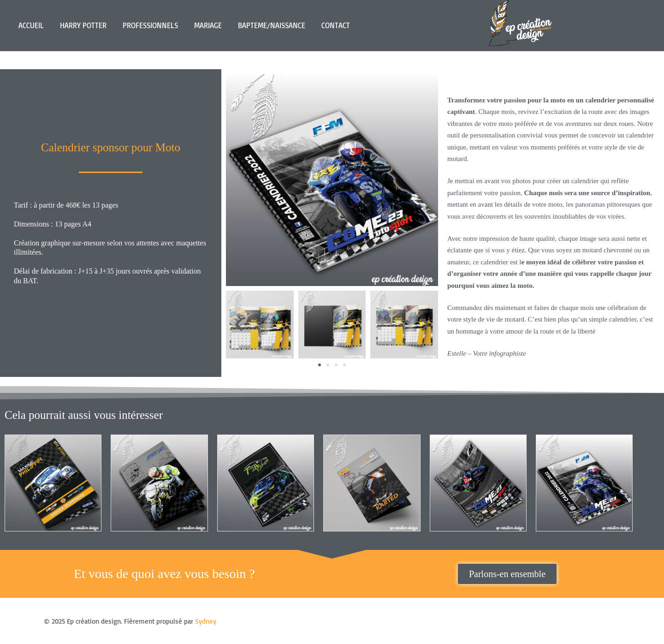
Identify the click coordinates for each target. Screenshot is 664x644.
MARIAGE (208, 25)
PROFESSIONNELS (150, 25)
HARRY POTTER (83, 25)
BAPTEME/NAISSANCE (272, 25)
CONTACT (336, 25)
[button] (239, 324)
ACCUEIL (31, 25)
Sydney (206, 621)
